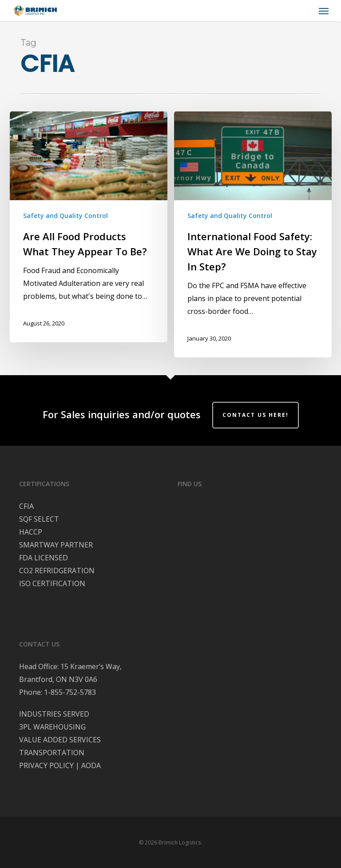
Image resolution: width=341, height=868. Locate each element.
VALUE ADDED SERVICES (60, 740)
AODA (91, 765)
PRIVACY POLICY (46, 765)
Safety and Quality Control (65, 216)
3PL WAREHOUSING (52, 727)
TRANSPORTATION (52, 753)
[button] (324, 11)
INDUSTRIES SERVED (54, 714)
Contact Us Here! (256, 415)
